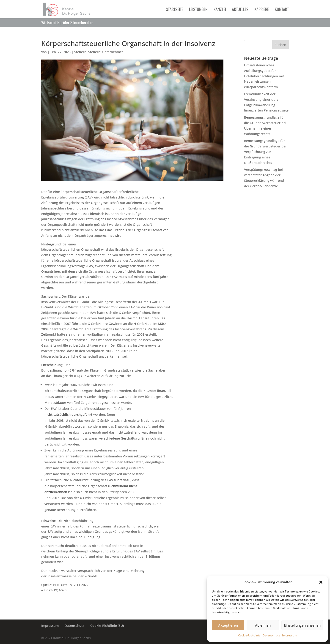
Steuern (80, 52)
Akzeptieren (228, 625)
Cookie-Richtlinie (249, 635)
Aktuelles (240, 10)
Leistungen (198, 10)
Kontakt (282, 10)
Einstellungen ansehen (302, 625)
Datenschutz (271, 635)
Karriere (262, 10)
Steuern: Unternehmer (106, 52)
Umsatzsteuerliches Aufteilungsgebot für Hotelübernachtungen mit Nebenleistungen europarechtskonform (264, 76)
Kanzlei (220, 10)
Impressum (290, 635)
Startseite (175, 10)
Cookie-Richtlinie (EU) (107, 626)
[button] (321, 582)
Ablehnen (263, 625)
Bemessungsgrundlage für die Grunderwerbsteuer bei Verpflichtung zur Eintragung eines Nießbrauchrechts (265, 152)
